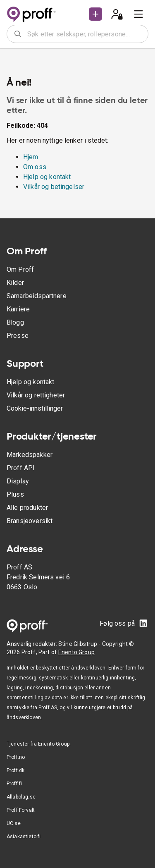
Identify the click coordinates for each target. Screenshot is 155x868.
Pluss (15, 494)
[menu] (138, 14)
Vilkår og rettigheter (36, 395)
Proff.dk (15, 770)
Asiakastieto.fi (24, 837)
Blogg (15, 322)
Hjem (31, 157)
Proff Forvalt (21, 810)
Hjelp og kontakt (47, 177)
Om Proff (20, 269)
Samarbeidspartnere (37, 296)
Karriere (18, 309)
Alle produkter (27, 508)
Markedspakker (30, 455)
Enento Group (76, 652)
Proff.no (16, 757)
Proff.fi (14, 784)
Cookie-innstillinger (35, 408)
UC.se (14, 823)
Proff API (21, 468)
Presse (18, 336)
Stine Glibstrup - (80, 644)
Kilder (15, 283)
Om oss (35, 167)
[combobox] (85, 34)
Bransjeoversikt (30, 521)
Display (18, 481)
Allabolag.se (21, 797)
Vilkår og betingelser (54, 187)
